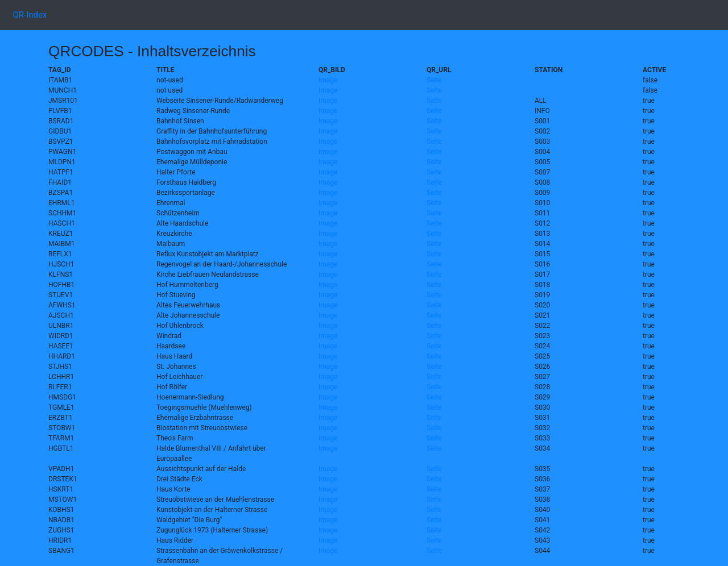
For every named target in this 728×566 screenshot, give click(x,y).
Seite (434, 80)
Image (328, 80)
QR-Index (32, 14)
